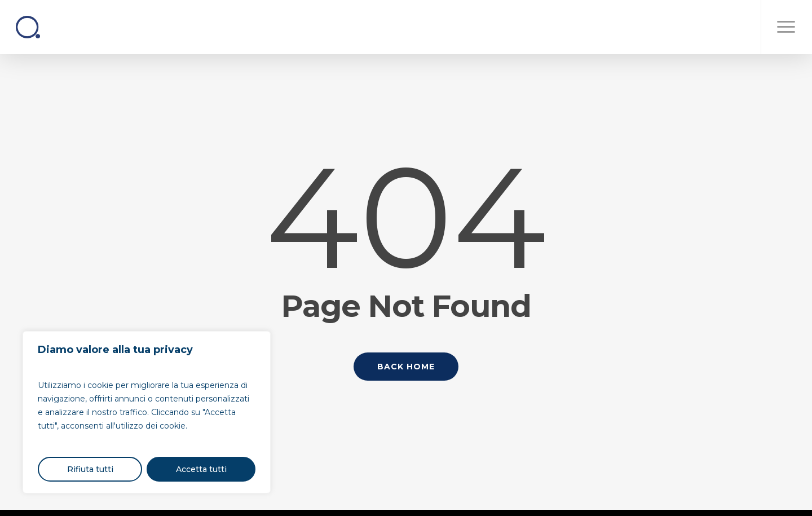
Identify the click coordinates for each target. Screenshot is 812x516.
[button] (786, 27)
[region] (147, 412)
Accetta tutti (201, 469)
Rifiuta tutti (90, 469)
